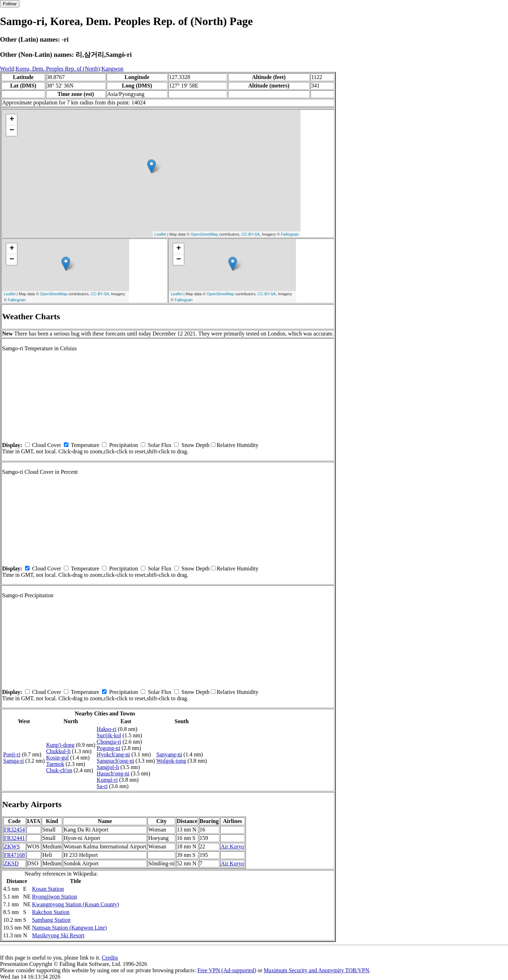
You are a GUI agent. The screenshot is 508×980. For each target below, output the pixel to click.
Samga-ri (14, 761)
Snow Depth (195, 445)
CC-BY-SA (250, 234)
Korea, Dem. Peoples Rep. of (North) (58, 69)
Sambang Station (51, 920)
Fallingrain (290, 234)
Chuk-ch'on (59, 770)
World (7, 69)
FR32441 (14, 838)
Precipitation (123, 445)
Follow (10, 4)
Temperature (85, 445)
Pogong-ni (108, 748)
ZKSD (11, 863)
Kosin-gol (58, 758)
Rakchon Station (51, 912)
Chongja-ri (109, 742)
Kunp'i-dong (60, 745)
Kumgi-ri (107, 780)
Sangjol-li (108, 767)
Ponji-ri (12, 754)
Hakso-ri (107, 729)
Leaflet (160, 234)
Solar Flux (160, 445)
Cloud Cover (47, 445)
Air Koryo (232, 846)
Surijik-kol (109, 735)
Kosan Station (48, 889)
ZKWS (12, 846)
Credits (110, 958)
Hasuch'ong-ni (113, 773)
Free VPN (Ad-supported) (227, 970)
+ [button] (12, 120)
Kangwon (113, 69)
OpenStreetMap (204, 234)
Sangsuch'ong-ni (115, 761)
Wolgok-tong (171, 761)
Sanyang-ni (169, 754)
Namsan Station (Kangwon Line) (69, 928)
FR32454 (14, 830)
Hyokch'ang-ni (113, 754)
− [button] (12, 131)
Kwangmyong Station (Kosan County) (76, 904)
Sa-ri (102, 786)
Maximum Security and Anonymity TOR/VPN (317, 970)
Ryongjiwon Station (55, 897)
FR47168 (14, 855)
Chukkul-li (58, 751)
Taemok (55, 764)
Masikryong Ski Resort (58, 935)
